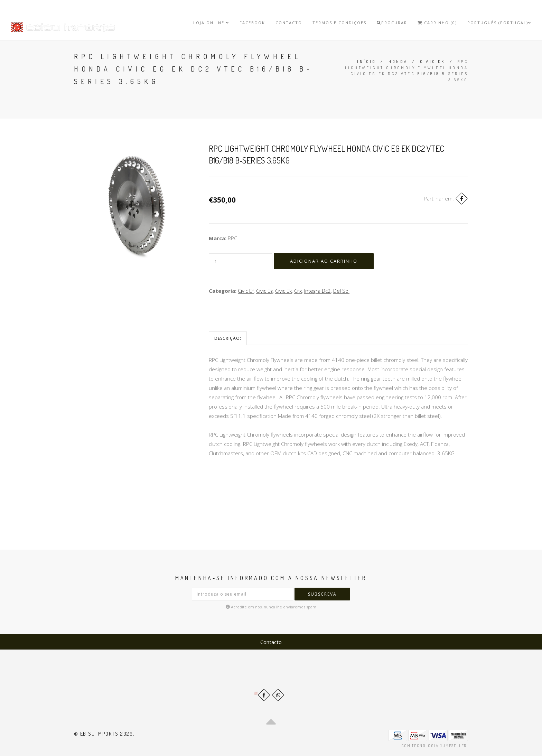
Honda (398, 62)
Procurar (392, 23)
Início (367, 62)
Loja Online (211, 23)
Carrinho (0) (437, 23)
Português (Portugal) (499, 23)
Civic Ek (433, 62)
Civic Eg (264, 291)
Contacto (289, 23)
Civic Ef (246, 291)
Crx (298, 291)
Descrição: (228, 338)
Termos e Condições (339, 23)
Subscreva (322, 594)
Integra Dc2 (317, 291)
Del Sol (341, 291)
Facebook (252, 23)
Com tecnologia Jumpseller (434, 746)
